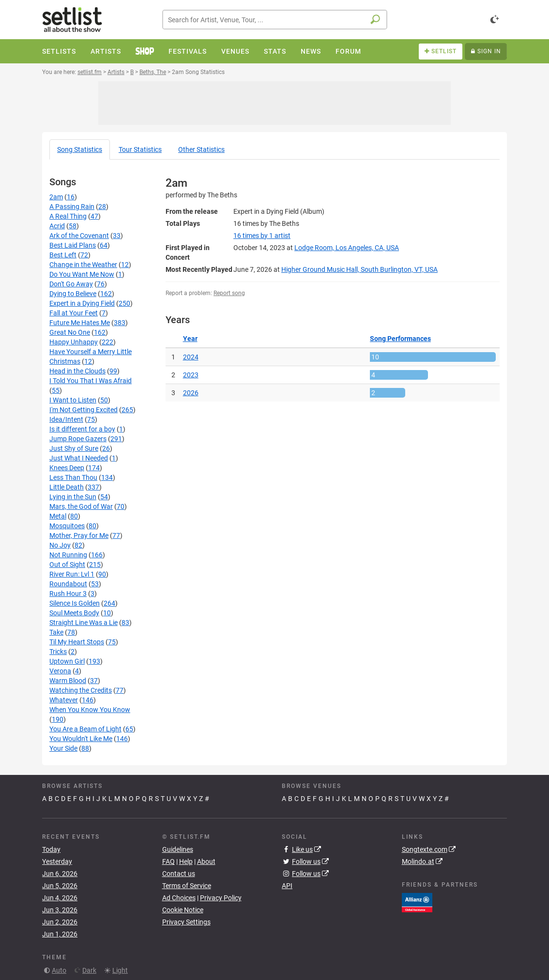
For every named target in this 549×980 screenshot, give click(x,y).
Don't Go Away (71, 284)
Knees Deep (67, 468)
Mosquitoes (67, 526)
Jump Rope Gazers (78, 439)
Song (80, 149)
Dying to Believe (73, 294)
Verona (60, 671)
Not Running (68, 555)
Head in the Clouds (77, 371)
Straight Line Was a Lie (84, 623)
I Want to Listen (73, 400)
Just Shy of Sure (74, 448)
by (262, 236)
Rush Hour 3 (68, 594)
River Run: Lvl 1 (72, 574)
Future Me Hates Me (80, 323)
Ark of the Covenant (79, 236)
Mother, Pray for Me (79, 535)
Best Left (63, 255)
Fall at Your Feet (74, 313)
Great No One (70, 332)
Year (190, 339)
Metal (58, 516)
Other (201, 149)
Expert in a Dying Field (82, 303)
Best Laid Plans (73, 245)
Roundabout (68, 584)
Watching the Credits (81, 690)
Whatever (64, 700)
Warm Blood (68, 681)
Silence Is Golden (75, 603)
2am (56, 197)
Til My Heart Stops (77, 642)
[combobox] (275, 20)
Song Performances (400, 339)
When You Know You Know (90, 710)
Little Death (67, 487)
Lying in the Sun (73, 497)
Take (56, 632)
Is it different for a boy (82, 429)
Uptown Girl (67, 661)
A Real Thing (68, 216)
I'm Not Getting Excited (84, 410)
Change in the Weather (83, 265)
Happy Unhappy (74, 342)
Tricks (58, 652)
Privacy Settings (186, 922)
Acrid (57, 226)
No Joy (60, 545)
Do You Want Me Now (82, 274)
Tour (140, 149)
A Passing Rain (72, 207)
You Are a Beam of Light (85, 729)
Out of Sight (67, 564)
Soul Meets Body (74, 613)
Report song (229, 293)
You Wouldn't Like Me (81, 739)
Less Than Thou (73, 477)
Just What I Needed (79, 458)
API (287, 886)
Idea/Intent (66, 419)
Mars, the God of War (81, 506)
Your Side (63, 748)
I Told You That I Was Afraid (91, 381)
